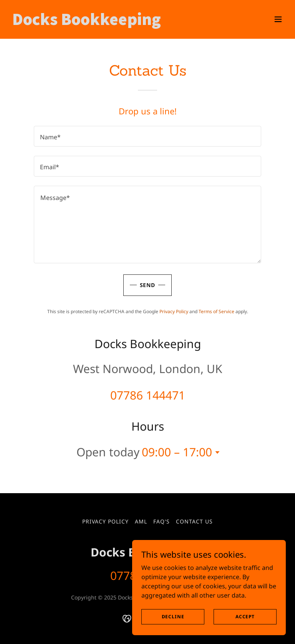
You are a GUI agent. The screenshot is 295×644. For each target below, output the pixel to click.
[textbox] (147, 136)
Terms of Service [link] (216, 311)
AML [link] (141, 521)
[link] (87, 23)
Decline (173, 617)
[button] (278, 19)
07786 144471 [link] (148, 395)
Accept (245, 617)
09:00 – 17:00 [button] (177, 452)
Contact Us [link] (194, 521)
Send (148, 285)
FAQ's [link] (162, 521)
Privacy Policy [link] (174, 311)
